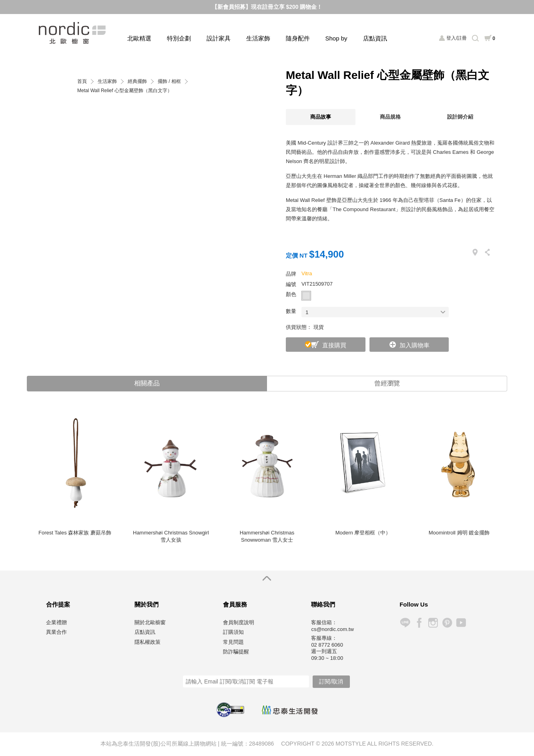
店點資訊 (375, 38)
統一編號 (232, 744)
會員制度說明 (239, 623)
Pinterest (447, 623)
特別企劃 (179, 38)
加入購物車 (415, 345)
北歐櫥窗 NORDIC (73, 33)
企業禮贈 (56, 623)
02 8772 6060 (327, 645)
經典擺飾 (137, 82)
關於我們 (147, 605)
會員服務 (235, 605)
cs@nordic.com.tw (332, 630)
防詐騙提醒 (236, 652)
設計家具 (219, 38)
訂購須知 (233, 632)
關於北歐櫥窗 (150, 623)
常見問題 (233, 642)
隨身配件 (298, 38)
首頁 (82, 82)
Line (405, 623)
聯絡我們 (323, 605)
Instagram (433, 623)
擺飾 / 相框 (169, 82)
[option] (75, 480)
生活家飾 (258, 38)
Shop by (336, 38)
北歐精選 (139, 38)
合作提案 (58, 605)
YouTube (461, 623)
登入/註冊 (457, 38)
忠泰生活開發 (290, 711)
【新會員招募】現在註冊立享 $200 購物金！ (267, 7)
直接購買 (334, 345)
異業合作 (56, 632)
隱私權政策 (148, 642)
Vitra (307, 273)
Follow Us (414, 605)
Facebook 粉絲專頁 (419, 623)
